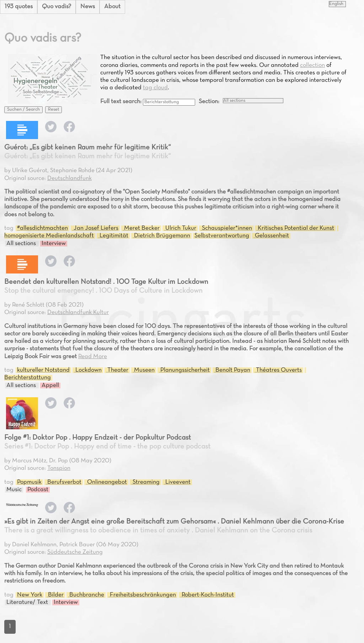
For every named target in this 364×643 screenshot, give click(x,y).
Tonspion (59, 468)
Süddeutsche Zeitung (75, 552)
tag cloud (155, 88)
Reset (53, 110)
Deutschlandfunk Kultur (78, 313)
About (112, 7)
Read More (93, 357)
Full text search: (122, 102)
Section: (209, 102)
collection (312, 65)
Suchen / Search (23, 110)
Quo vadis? (57, 7)
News (88, 7)
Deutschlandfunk (69, 179)
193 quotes (19, 7)
